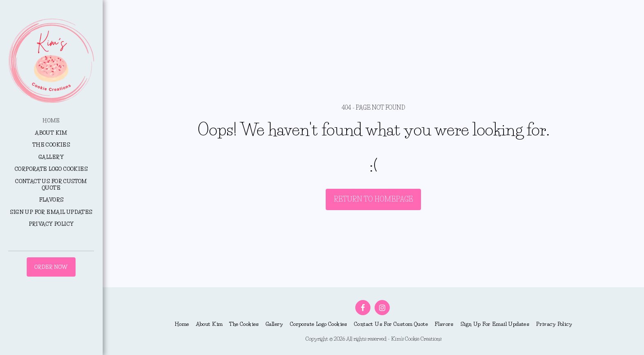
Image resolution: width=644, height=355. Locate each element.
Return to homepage (374, 199)
